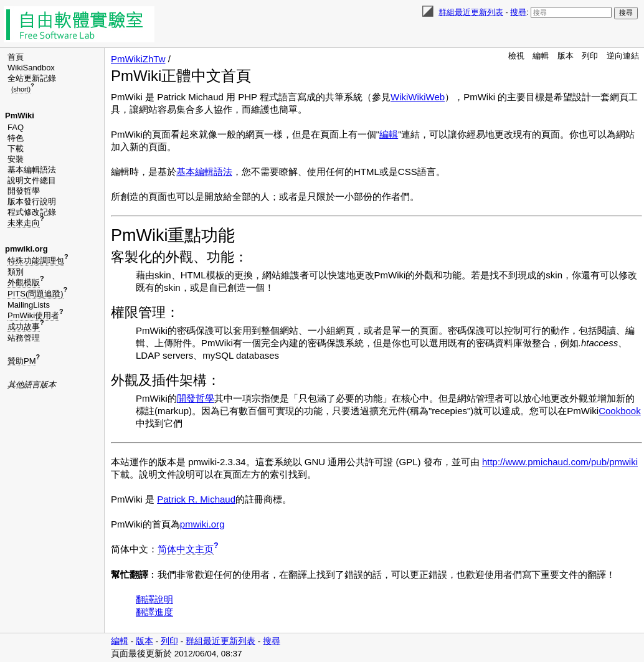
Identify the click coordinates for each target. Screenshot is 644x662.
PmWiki (20, 116)
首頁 (16, 57)
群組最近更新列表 (471, 12)
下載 (16, 149)
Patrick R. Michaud (196, 499)
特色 (16, 138)
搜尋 (518, 12)
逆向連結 (623, 56)
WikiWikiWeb (418, 97)
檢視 (516, 56)
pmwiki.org (26, 249)
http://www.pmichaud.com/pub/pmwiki (560, 462)
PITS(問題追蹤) (36, 294)
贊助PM (22, 361)
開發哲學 (24, 191)
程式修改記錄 (32, 212)
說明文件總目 (32, 180)
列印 (590, 56)
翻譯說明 (154, 599)
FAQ (16, 127)
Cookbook (620, 411)
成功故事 (24, 327)
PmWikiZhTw (138, 59)
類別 (16, 272)
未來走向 (24, 223)
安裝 (16, 159)
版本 (566, 56)
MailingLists (29, 305)
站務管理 (24, 338)
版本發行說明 (32, 201)
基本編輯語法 (32, 170)
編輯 (541, 56)
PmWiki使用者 (33, 315)
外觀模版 (24, 282)
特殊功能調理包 (36, 261)
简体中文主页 (186, 549)
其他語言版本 (32, 385)
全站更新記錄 (32, 78)
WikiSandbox (31, 68)
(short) (21, 89)
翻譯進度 (154, 612)
